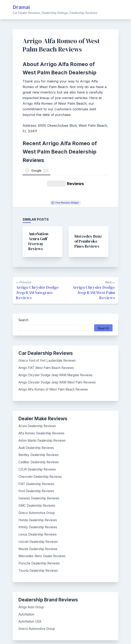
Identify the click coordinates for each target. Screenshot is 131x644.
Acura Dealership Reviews (37, 385)
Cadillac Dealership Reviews (39, 421)
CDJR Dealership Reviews (37, 428)
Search (23, 279)
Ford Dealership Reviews (36, 450)
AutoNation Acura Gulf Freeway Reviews (38, 200)
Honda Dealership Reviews (38, 479)
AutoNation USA (30, 581)
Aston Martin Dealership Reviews (42, 400)
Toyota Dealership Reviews (38, 530)
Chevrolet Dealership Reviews (40, 436)
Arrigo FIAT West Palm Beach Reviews (46, 327)
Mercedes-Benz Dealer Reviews (42, 515)
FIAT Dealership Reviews (36, 443)
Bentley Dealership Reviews (39, 414)
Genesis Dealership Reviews (39, 457)
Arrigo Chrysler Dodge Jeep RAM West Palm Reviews (57, 341)
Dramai (21, 7)
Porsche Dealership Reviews (39, 522)
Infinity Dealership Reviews (38, 486)
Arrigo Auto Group (31, 566)
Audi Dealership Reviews (36, 407)
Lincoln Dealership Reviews (38, 501)
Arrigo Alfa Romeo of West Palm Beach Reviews (53, 348)
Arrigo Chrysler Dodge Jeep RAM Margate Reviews (55, 334)
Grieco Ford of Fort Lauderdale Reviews (47, 320)
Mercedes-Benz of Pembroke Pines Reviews (88, 200)
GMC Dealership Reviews (37, 465)
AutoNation (26, 573)
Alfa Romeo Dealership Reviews (41, 392)
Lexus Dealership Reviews (38, 493)
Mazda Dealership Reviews (38, 508)
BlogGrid (69, 635)
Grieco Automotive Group (37, 472)
